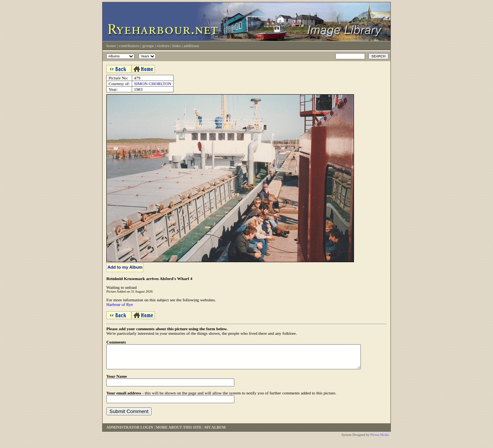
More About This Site (179, 432)
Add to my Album (125, 267)
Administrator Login (130, 432)
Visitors (163, 46)
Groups (148, 46)
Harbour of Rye (120, 304)
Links (177, 46)
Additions (191, 46)
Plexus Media (380, 439)
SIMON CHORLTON (153, 84)
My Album (215, 432)
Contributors (129, 46)
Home (111, 46)
